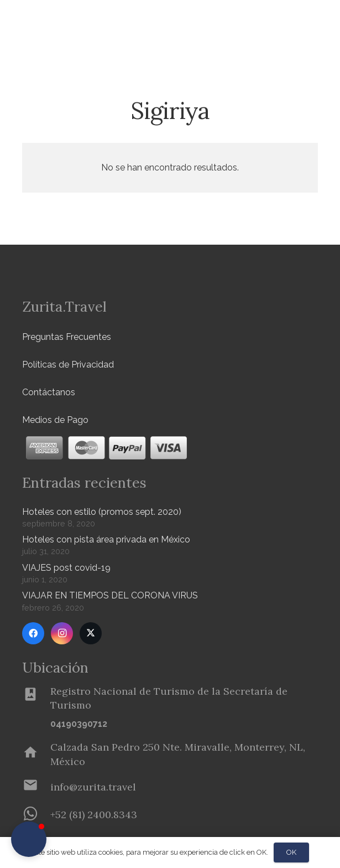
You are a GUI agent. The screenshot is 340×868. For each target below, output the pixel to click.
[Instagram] (62, 633)
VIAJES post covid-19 (66, 568)
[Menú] (298, 22)
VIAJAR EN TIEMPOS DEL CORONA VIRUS (110, 595)
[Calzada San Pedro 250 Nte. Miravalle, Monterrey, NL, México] (36, 755)
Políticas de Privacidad (68, 365)
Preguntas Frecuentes (67, 337)
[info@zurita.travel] (36, 787)
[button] (29, 839)
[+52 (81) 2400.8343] (36, 815)
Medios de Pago (55, 420)
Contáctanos (49, 392)
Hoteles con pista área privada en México (106, 539)
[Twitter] (91, 633)
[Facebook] (33, 633)
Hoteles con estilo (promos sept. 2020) (102, 512)
